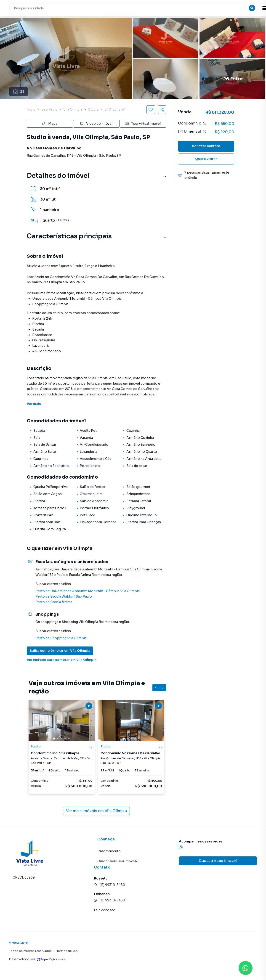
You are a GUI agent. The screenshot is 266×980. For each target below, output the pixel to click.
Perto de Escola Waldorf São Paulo (64, 596)
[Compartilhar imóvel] (162, 110)
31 (19, 91)
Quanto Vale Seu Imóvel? (117, 861)
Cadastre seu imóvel (218, 861)
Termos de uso (67, 951)
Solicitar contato (206, 146)
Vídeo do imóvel (96, 124)
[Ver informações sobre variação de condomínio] (205, 123)
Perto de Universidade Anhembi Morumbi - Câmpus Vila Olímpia (88, 591)
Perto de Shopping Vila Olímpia (61, 638)
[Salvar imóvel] (151, 110)
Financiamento (109, 851)
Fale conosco (105, 910)
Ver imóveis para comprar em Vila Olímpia (62, 660)
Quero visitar (206, 159)
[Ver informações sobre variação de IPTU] (204, 132)
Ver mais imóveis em (96, 811)
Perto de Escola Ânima (54, 602)
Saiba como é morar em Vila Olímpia (60, 651)
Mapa (50, 124)
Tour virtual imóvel (143, 124)
